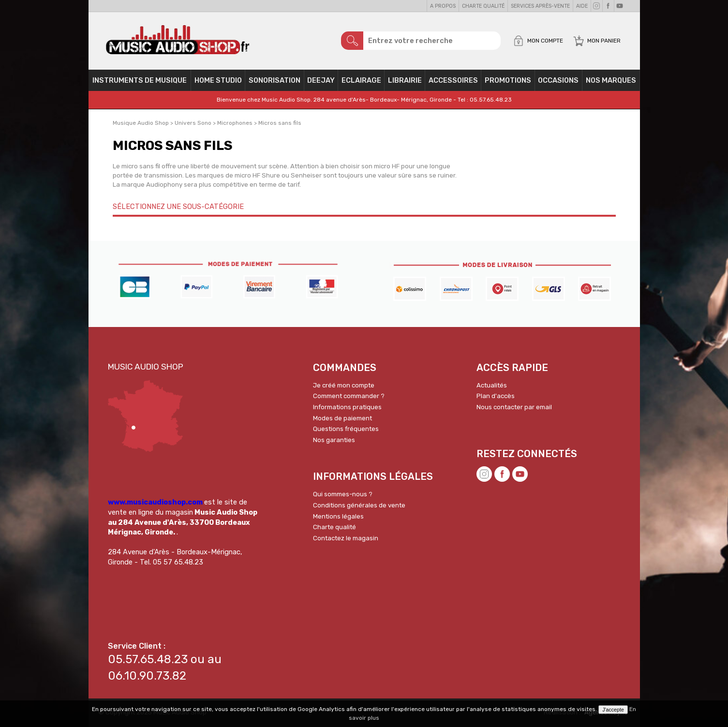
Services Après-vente (540, 6)
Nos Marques (611, 80)
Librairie (405, 80)
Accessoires (453, 80)
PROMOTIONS (508, 80)
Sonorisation (275, 80)
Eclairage (361, 80)
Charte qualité (483, 6)
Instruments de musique (140, 80)
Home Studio (218, 80)
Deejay (321, 80)
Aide (582, 6)
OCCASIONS (558, 80)
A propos (443, 6)
